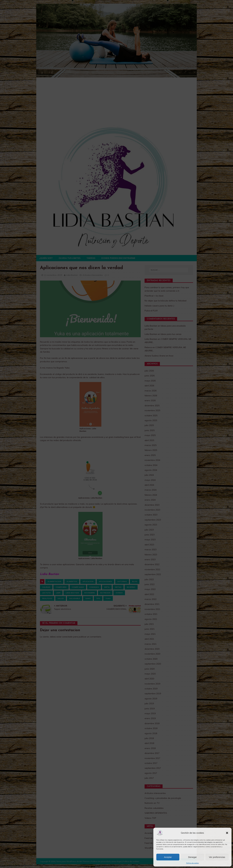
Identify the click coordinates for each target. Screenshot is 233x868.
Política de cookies (193, 863)
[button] (227, 833)
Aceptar (168, 857)
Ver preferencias (217, 857)
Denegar (192, 857)
